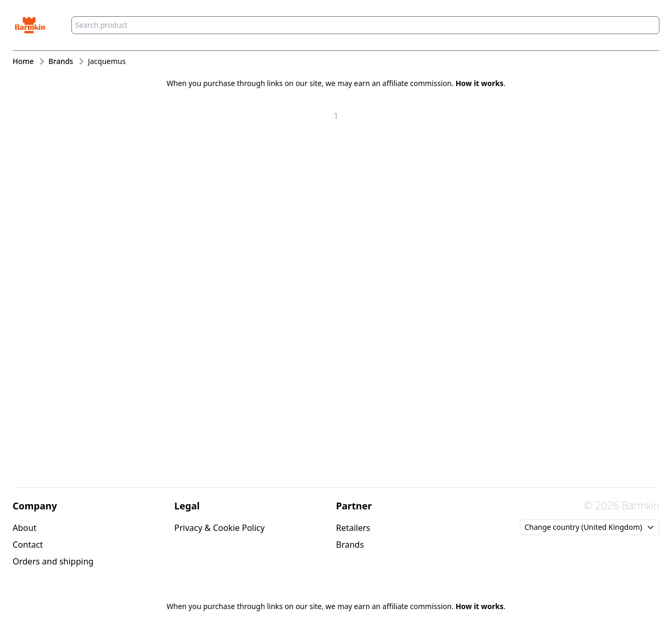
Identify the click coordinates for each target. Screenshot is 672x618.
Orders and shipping (53, 561)
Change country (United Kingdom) (590, 527)
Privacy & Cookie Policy (219, 528)
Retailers (353, 528)
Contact (28, 545)
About (24, 528)
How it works (480, 83)
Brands (350, 545)
